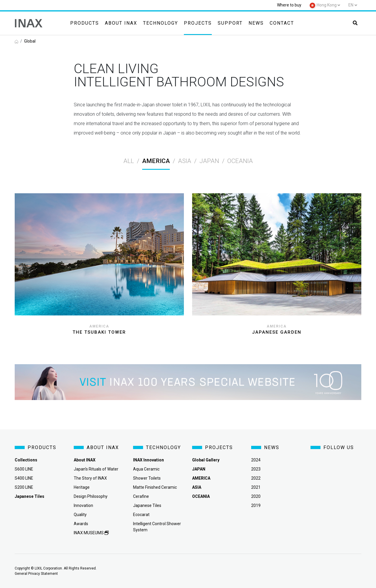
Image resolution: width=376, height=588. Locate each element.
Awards (81, 524)
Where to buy (289, 5)
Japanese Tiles (147, 505)
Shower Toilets (147, 478)
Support (230, 23)
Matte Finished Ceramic (155, 487)
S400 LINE (24, 478)
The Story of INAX (90, 478)
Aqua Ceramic (146, 469)
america (156, 161)
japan (209, 161)
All (129, 161)
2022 (256, 478)
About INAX (121, 23)
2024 (256, 460)
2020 (256, 496)
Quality (80, 515)
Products (85, 23)
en (351, 5)
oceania (240, 161)
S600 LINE (24, 469)
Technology (161, 23)
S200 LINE (24, 487)
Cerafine (141, 496)
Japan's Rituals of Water (96, 469)
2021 (256, 487)
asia (185, 161)
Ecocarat (141, 515)
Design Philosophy (91, 496)
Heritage (82, 487)
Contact (282, 23)
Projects (198, 23)
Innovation (83, 505)
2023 (256, 469)
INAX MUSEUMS (91, 533)
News (256, 23)
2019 (256, 505)
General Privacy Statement (36, 574)
